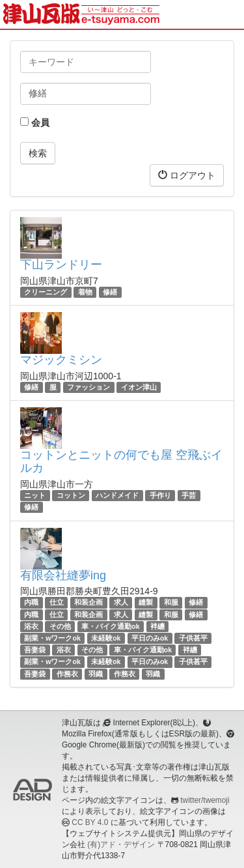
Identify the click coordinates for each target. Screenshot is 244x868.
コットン (71, 495)
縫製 (146, 602)
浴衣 (31, 626)
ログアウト (187, 175)
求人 (121, 602)
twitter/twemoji (205, 800)
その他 (60, 626)
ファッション (88, 387)
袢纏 (157, 626)
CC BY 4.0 (90, 822)
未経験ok (106, 638)
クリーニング (46, 292)
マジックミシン (61, 360)
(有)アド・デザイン (121, 845)
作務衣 (67, 674)
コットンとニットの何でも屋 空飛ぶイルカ (121, 461)
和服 (171, 602)
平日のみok (150, 638)
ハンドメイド (117, 495)
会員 (35, 123)
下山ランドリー (61, 265)
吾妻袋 (35, 650)
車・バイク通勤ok (110, 626)
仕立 (57, 602)
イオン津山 (139, 387)
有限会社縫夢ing (63, 575)
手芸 (189, 495)
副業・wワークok (52, 638)
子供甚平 (193, 638)
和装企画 (88, 602)
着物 (85, 292)
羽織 (96, 674)
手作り (160, 495)
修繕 (110, 292)
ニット (35, 495)
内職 (31, 602)
